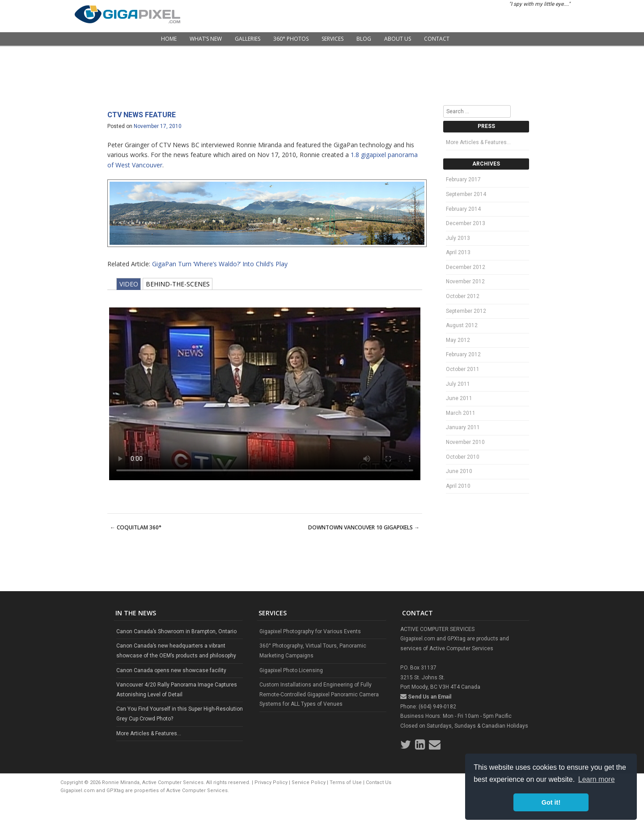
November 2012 (465, 281)
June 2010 (459, 471)
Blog (364, 39)
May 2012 (458, 340)
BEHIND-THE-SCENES (178, 284)
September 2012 (466, 311)
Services (333, 39)
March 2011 (461, 413)
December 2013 (466, 223)
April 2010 (458, 486)
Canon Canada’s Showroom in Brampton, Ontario (176, 631)
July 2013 (458, 238)
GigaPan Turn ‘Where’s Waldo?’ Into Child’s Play (220, 264)
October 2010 (463, 457)
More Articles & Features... (149, 733)
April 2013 (458, 252)
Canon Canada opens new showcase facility (171, 670)
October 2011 (463, 369)
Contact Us (379, 782)
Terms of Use (346, 782)
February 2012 (463, 354)
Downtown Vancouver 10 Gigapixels (364, 527)
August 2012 (462, 325)
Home (169, 39)
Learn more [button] (597, 779)
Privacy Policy (271, 782)
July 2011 (458, 384)
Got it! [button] (551, 802)
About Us (398, 39)
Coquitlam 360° (136, 527)
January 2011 (463, 427)
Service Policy (309, 782)
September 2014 (466, 194)
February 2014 (463, 209)
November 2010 (465, 442)
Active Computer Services (197, 791)
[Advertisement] (322, 76)
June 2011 (459, 398)
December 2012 (466, 267)
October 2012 (463, 296)
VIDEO (129, 284)
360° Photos (291, 39)
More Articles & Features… (478, 142)
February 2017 (463, 179)
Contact (437, 39)
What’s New (206, 39)
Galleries (248, 39)
